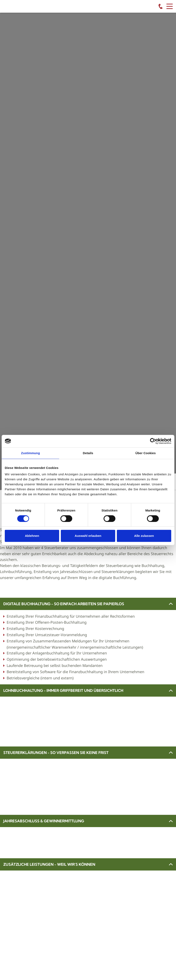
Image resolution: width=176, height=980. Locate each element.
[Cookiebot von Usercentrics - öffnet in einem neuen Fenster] (153, 441)
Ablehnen (32, 536)
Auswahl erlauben (88, 536)
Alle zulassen (144, 536)
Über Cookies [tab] (145, 453)
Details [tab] (88, 453)
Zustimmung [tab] (30, 453)
